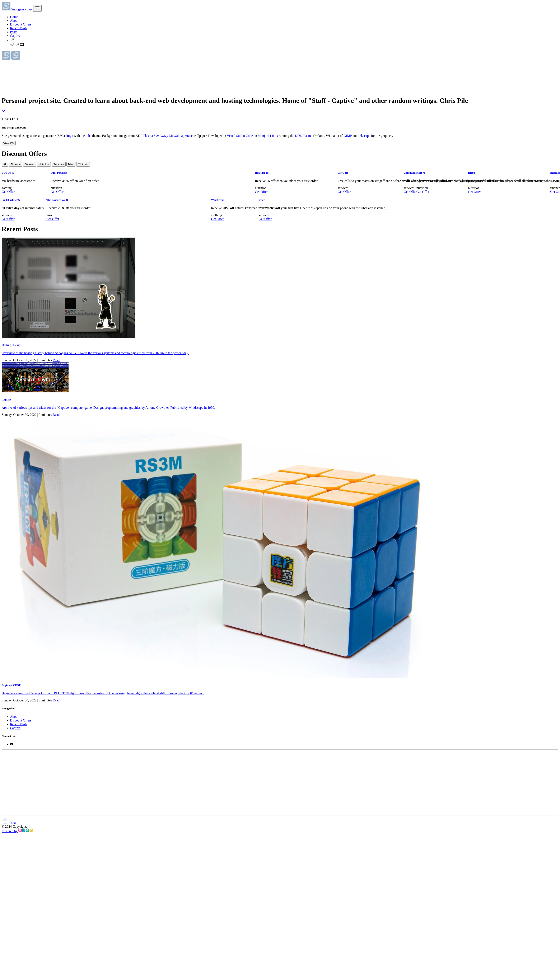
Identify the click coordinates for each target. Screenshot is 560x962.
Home (14, 17)
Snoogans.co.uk (17, 9)
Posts (14, 32)
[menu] (37, 8)
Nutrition (44, 164)
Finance (16, 164)
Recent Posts (19, 28)
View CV (9, 143)
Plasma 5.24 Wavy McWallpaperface (168, 136)
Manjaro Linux (268, 136)
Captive (15, 36)
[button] (12, 41)
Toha (9, 823)
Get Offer (8, 192)
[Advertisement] (80, 783)
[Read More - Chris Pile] (3, 111)
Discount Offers (21, 24)
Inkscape (364, 136)
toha (89, 136)
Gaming (30, 164)
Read (56, 360)
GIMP (348, 136)
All (5, 164)
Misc (71, 164)
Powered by (17, 831)
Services (59, 164)
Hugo (69, 136)
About (14, 21)
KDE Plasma (304, 136)
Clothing (83, 164)
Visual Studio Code (240, 136)
